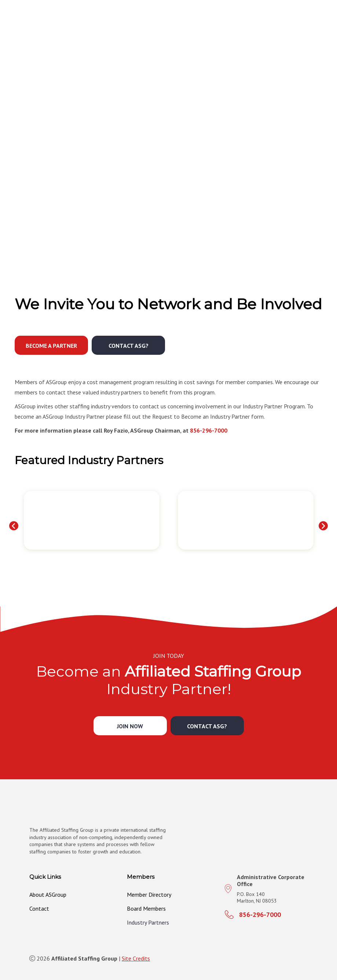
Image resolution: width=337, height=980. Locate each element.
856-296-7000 (209, 430)
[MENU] (323, 20)
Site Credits (136, 958)
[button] (51, 345)
